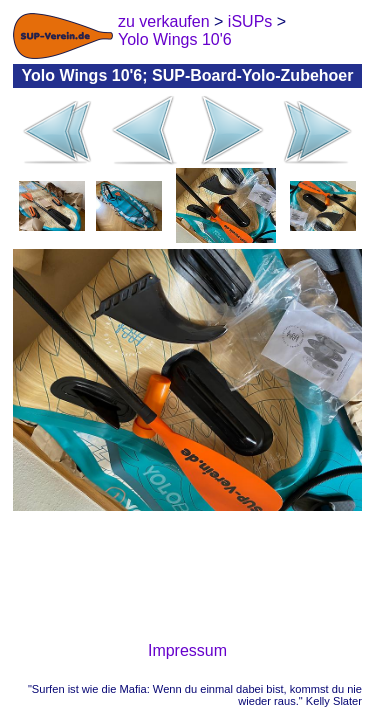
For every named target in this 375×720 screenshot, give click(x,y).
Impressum (187, 650)
